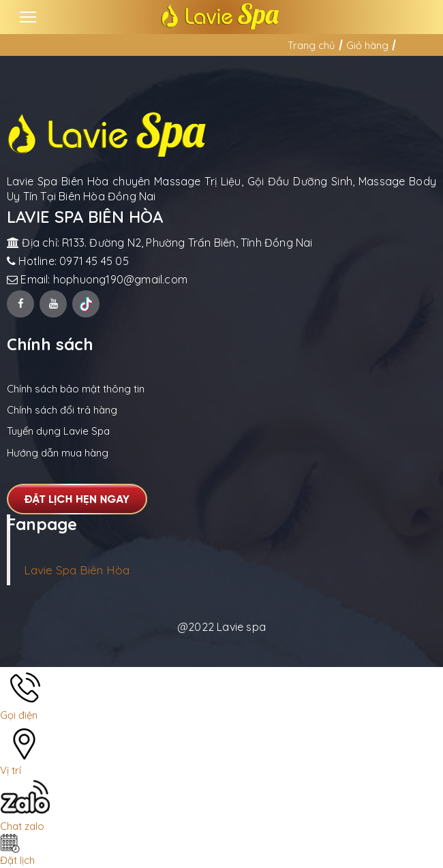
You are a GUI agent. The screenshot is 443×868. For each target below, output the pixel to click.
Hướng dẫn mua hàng (58, 453)
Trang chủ (311, 45)
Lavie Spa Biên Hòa (77, 570)
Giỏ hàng (367, 45)
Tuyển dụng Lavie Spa (58, 431)
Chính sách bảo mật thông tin (76, 389)
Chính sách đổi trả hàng (62, 410)
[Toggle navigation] (28, 17)
